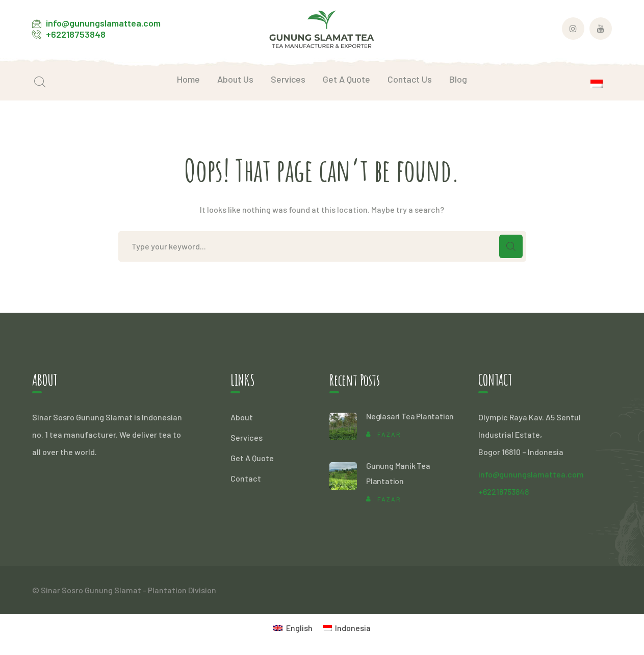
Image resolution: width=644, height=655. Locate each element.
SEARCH (511, 246)
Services (247, 437)
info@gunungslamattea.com (103, 23)
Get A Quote (252, 458)
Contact (246, 478)
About (242, 417)
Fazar (389, 434)
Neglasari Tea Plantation (410, 416)
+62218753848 (76, 34)
